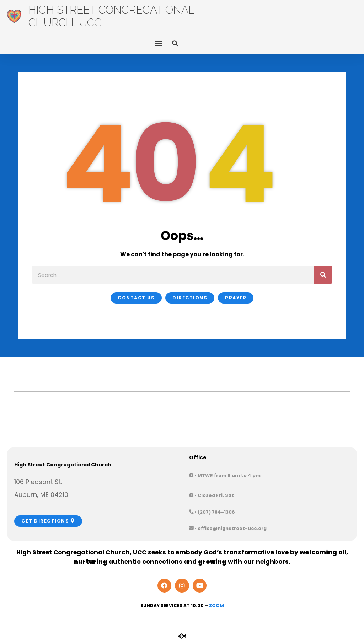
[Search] (323, 275)
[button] (158, 43)
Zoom (216, 606)
